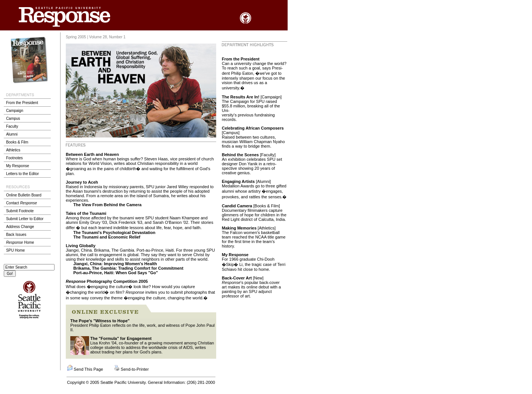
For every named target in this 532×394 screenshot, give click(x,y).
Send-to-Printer (135, 369)
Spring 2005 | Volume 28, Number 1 (96, 37)
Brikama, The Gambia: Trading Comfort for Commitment (128, 268)
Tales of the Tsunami (86, 213)
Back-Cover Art (237, 278)
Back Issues (16, 235)
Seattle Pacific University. (124, 382)
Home (20, 242)
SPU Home (15, 250)
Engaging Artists (239, 181)
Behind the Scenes (241, 155)
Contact (21, 203)
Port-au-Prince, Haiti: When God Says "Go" (116, 273)
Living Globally (81, 246)
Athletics (13, 150)
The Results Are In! (241, 97)
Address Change (20, 227)
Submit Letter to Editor (25, 219)
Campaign (15, 111)
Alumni (12, 134)
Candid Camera (237, 206)
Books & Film (17, 142)
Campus (13, 119)
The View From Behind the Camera (107, 205)
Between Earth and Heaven (92, 154)
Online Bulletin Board (24, 195)
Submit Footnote (20, 211)
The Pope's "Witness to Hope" (100, 321)
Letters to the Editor (22, 174)
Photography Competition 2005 (107, 281)
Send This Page (88, 369)
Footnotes (14, 158)
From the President (22, 103)
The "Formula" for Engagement (121, 338)
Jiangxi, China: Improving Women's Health (115, 264)
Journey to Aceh (82, 182)
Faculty (12, 126)
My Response (17, 166)
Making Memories (239, 228)
